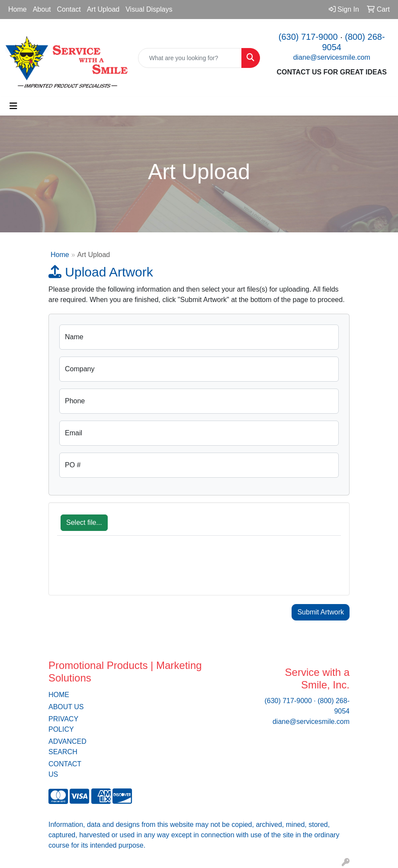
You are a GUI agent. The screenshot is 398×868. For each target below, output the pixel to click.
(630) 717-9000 (308, 37)
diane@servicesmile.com (332, 57)
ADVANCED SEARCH (67, 747)
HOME (59, 695)
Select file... (84, 522)
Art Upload (103, 9)
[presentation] (123, 570)
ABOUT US (66, 707)
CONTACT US (65, 769)
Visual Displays (149, 9)
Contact (69, 9)
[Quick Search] (190, 58)
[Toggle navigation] (13, 106)
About (42, 9)
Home (18, 9)
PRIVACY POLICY (63, 724)
